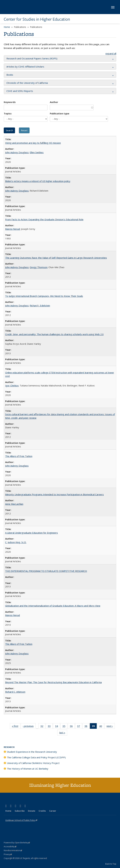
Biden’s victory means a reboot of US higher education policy (38, 181)
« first (16, 727)
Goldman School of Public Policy (21, 820)
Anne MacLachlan (14, 504)
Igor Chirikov (12, 385)
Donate (32, 811)
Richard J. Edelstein (40, 305)
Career (53, 811)
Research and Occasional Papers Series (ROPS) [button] (32, 58)
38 (87, 727)
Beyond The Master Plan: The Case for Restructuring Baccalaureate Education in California (53, 682)
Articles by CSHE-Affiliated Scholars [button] (25, 67)
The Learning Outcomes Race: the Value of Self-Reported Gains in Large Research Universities (56, 258)
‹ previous (29, 727)
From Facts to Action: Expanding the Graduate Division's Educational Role (44, 219)
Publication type (60, 113)
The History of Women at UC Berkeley (28, 769)
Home (7, 27)
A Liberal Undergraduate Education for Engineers (31, 533)
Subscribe (20, 811)
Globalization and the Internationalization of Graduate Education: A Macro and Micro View (53, 606)
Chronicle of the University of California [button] (27, 83)
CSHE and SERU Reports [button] (20, 91)
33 (50, 727)
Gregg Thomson (39, 267)
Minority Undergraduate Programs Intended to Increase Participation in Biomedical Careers (54, 494)
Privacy (8, 854)
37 (80, 727)
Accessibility (10, 847)
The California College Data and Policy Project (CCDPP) (36, 757)
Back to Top (111, 864)
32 (43, 727)
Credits (42, 811)
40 (102, 727)
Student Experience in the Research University (32, 752)
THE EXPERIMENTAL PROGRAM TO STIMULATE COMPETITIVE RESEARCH (46, 571)
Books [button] (10, 75)
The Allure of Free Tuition (19, 456)
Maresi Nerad (12, 229)
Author (54, 102)
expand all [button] (111, 53)
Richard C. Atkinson (15, 692)
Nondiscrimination (13, 850)
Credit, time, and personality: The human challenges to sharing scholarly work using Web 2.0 (54, 334)
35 (65, 727)
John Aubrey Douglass (17, 152)
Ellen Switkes (37, 152)
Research (9, 747)
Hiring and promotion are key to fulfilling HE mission (33, 143)
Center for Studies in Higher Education (37, 19)
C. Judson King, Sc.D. (16, 542)
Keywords (10, 102)
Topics (8, 113)
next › (111, 727)
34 (58, 727)
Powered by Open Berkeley (17, 843)
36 (72, 727)
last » (63, 733)
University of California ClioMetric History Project (33, 763)
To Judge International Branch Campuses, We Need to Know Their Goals (44, 296)
